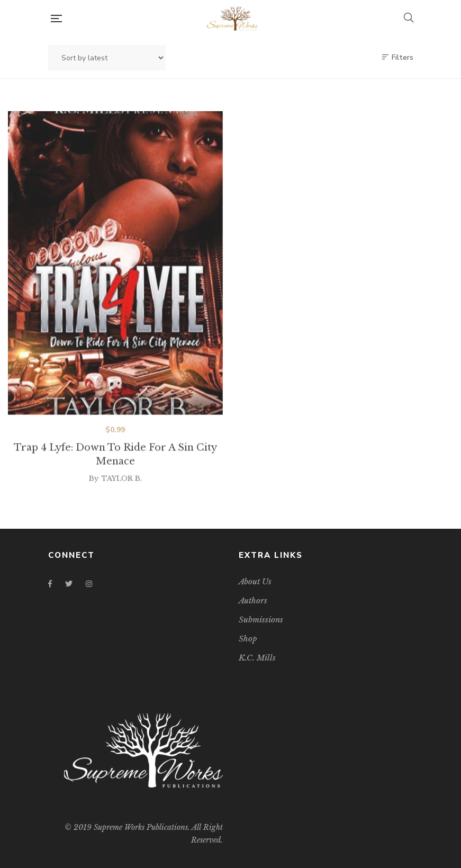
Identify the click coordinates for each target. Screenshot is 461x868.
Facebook (50, 584)
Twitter (69, 584)
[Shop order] (107, 58)
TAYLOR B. (121, 487)
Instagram (89, 584)
